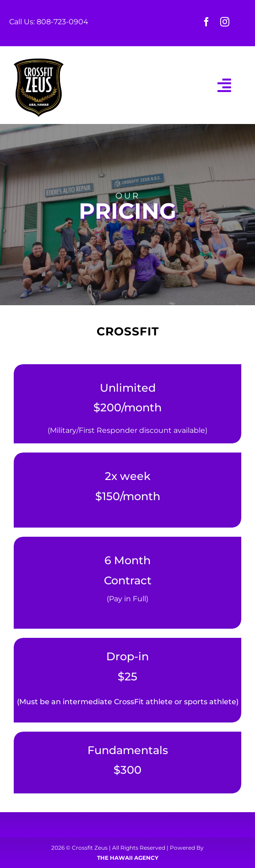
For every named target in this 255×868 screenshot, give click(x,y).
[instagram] (225, 22)
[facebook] (206, 22)
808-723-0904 (62, 22)
